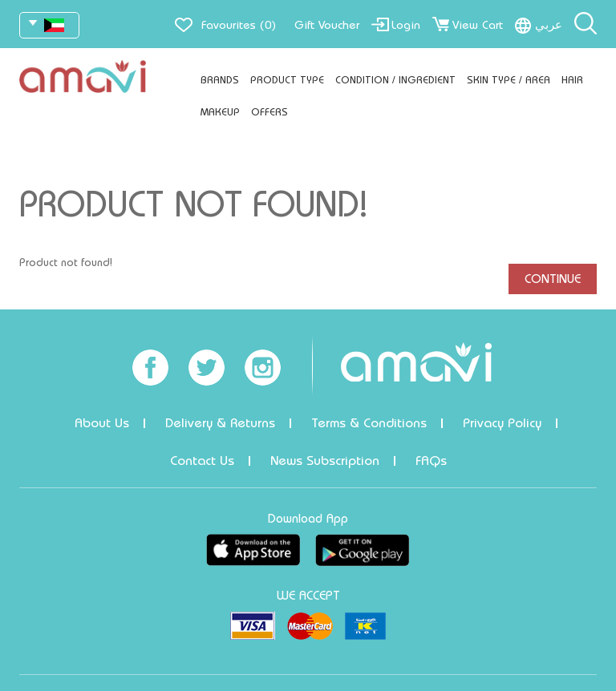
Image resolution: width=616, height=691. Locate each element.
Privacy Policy (502, 423)
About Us (102, 423)
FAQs (431, 461)
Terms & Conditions (369, 423)
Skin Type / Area (509, 80)
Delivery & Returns (220, 423)
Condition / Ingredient (395, 80)
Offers (269, 112)
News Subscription (325, 461)
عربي (549, 25)
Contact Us (202, 461)
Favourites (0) (239, 25)
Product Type (287, 80)
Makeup (220, 112)
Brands (220, 80)
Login (406, 25)
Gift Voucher (327, 25)
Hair (572, 80)
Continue (553, 279)
